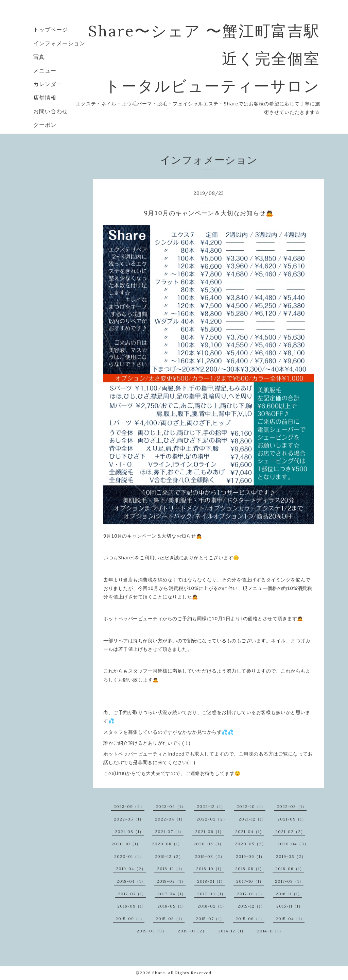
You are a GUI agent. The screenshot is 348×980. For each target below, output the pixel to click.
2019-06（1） (250, 856)
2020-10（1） (126, 844)
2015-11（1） (290, 906)
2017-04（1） (172, 894)
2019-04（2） (131, 869)
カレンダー (48, 84)
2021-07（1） (169, 832)
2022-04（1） (170, 819)
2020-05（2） (250, 844)
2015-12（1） (251, 906)
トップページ (51, 30)
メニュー (45, 70)
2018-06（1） (290, 869)
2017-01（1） (251, 894)
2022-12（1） (211, 806)
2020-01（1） (129, 856)
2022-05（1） (129, 819)
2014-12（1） (232, 931)
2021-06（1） (210, 832)
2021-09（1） (292, 819)
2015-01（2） (192, 931)
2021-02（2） (290, 832)
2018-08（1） (250, 869)
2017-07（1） (132, 894)
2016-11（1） (289, 894)
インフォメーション (59, 43)
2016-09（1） (132, 906)
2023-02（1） (171, 806)
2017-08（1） (289, 881)
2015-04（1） (290, 919)
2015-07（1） (210, 919)
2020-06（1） (208, 844)
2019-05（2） (291, 856)
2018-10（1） (210, 869)
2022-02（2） (212, 819)
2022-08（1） (292, 806)
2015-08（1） (170, 919)
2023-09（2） (129, 806)
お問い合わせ (51, 111)
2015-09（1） (130, 919)
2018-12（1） (171, 869)
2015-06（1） (250, 919)
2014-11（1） (270, 931)
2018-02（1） (171, 881)
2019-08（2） (210, 856)
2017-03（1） (211, 894)
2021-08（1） (129, 832)
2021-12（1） (252, 819)
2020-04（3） (293, 844)
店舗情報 (45, 98)
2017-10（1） (250, 881)
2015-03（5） (152, 931)
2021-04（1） (250, 832)
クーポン (45, 125)
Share (159, 973)
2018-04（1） (131, 881)
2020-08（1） (167, 844)
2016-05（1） (172, 906)
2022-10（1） (251, 806)
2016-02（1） (212, 906)
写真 (39, 57)
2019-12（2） (169, 856)
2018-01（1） (211, 881)
